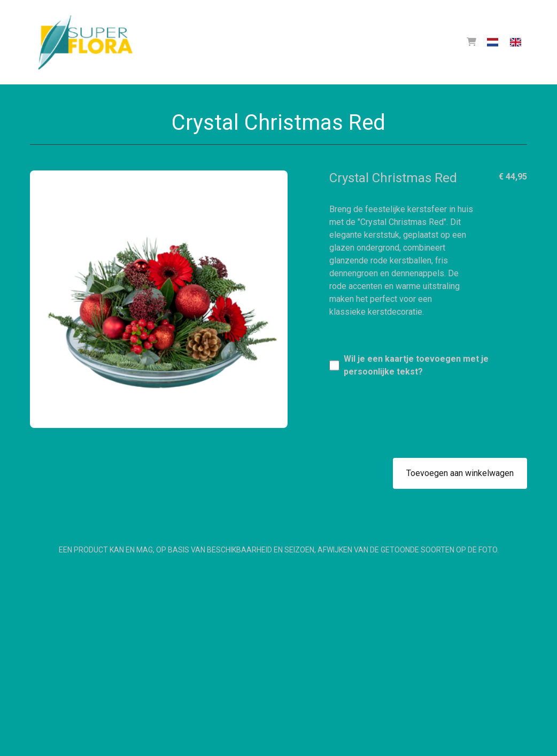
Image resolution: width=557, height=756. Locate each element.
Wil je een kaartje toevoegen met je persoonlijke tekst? (416, 365)
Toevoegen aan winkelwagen (460, 473)
